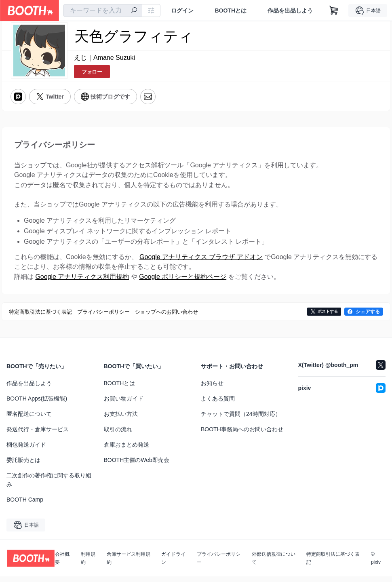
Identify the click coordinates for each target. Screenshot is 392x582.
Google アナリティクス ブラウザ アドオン (201, 261)
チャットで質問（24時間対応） (241, 420)
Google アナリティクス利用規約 (82, 282)
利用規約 (88, 564)
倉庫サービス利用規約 (129, 564)
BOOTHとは (231, 11)
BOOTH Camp (25, 505)
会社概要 (62, 564)
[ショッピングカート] (334, 11)
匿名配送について (29, 420)
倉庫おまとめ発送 (126, 450)
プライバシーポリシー (219, 564)
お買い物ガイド (124, 404)
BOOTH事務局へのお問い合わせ (242, 435)
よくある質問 (218, 404)
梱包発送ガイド (26, 450)
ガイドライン (173, 564)
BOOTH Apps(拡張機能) (37, 404)
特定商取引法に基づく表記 (333, 564)
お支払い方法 (121, 420)
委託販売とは (23, 466)
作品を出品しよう (290, 11)
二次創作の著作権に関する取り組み (49, 485)
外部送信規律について (274, 564)
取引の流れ (118, 435)
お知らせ (212, 389)
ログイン (182, 11)
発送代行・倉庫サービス (38, 435)
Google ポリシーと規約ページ (183, 282)
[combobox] (103, 11)
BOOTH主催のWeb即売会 (137, 466)
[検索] (134, 11)
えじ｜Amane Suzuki (104, 58)
